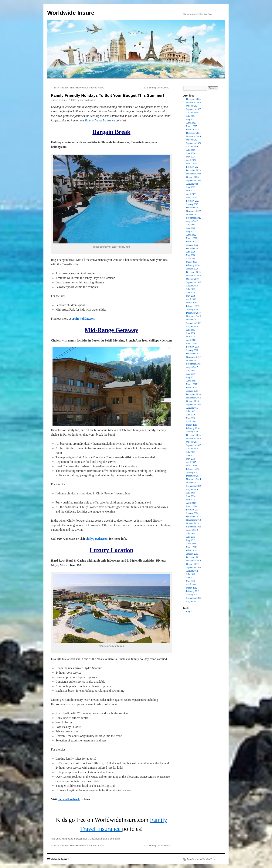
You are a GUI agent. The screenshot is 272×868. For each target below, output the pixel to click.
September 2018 (194, 323)
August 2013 (192, 530)
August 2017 (192, 367)
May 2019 (191, 296)
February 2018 (193, 347)
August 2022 (192, 221)
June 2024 (191, 153)
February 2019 (193, 306)
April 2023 (191, 194)
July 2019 (191, 289)
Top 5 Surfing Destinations (157, 88)
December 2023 (193, 170)
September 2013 (194, 527)
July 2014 (191, 493)
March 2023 (192, 197)
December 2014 (193, 476)
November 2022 (194, 211)
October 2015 (192, 442)
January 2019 (192, 309)
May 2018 (191, 337)
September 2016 (194, 404)
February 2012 (193, 591)
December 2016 (193, 394)
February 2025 (193, 130)
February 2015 (193, 469)
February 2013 (193, 550)
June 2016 (191, 415)
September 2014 (194, 486)
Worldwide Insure (71, 13)
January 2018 (192, 350)
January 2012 (192, 595)
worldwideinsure (88, 100)
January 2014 (192, 513)
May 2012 (191, 581)
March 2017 (192, 384)
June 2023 (191, 187)
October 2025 (192, 106)
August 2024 (192, 147)
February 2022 (193, 242)
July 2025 (191, 116)
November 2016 (194, 398)
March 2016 (192, 425)
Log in (189, 612)
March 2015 (192, 466)
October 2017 (192, 360)
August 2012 (192, 571)
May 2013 (191, 540)
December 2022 (193, 208)
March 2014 (192, 506)
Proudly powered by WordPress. (202, 859)
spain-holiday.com (83, 319)
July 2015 (191, 452)
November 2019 (194, 276)
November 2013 (194, 520)
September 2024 (194, 143)
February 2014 (193, 510)
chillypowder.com (97, 539)
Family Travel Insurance (100, 120)
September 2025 (194, 109)
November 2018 (194, 316)
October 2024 (192, 140)
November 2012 (194, 561)
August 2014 (192, 489)
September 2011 (194, 598)
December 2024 (193, 133)
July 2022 (191, 225)
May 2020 (191, 255)
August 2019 (192, 286)
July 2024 (191, 150)
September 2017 (194, 364)
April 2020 (191, 259)
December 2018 (193, 313)
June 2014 (191, 496)
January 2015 (192, 472)
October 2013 (192, 523)
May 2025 (191, 119)
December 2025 (193, 99)
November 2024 (194, 136)
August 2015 (192, 449)
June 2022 (191, 228)
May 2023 (191, 191)
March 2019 (192, 303)
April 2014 (191, 503)
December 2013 (193, 517)
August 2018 (192, 326)
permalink (115, 839)
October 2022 (192, 214)
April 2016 (191, 421)
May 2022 (191, 231)
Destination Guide (85, 839)
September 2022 (194, 218)
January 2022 (192, 245)
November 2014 (194, 479)
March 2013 (192, 547)
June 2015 (191, 455)
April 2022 (191, 235)
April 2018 (191, 340)
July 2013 (191, 533)
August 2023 (192, 184)
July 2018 (191, 330)
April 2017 (191, 381)
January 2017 (192, 391)
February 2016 (193, 428)
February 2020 (193, 265)
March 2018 (192, 343)
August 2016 (192, 408)
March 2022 (192, 238)
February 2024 (193, 167)
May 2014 (191, 500)
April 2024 (191, 160)
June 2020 (191, 252)
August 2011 (192, 601)
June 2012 (191, 578)
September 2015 (194, 445)
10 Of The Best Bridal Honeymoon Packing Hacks (78, 88)
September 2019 (194, 282)
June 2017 (191, 374)
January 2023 (192, 204)
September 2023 (194, 180)
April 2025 (191, 123)
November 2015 (194, 438)
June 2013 (191, 537)
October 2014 (192, 483)
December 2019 (193, 272)
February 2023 (193, 201)
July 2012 (191, 574)
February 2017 (193, 388)
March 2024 (192, 163)
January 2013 (192, 554)
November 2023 (194, 174)
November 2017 (194, 357)
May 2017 (191, 377)
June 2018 (191, 333)
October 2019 (192, 279)
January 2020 (192, 269)
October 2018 (192, 320)
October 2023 (192, 177)
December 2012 (193, 557)
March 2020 (192, 262)
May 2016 (191, 418)
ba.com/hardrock (69, 799)
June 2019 (191, 292)
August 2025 (192, 113)
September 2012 (194, 567)
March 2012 (192, 588)
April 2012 (191, 584)
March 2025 (192, 126)
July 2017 (191, 371)
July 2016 (191, 411)
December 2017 (193, 354)
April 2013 (191, 544)
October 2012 (192, 564)
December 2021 (193, 248)
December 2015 (193, 435)
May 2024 (191, 157)
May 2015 (191, 459)
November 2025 (194, 102)
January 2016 (192, 432)
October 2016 (192, 401)
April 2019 (191, 299)
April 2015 (191, 462)
